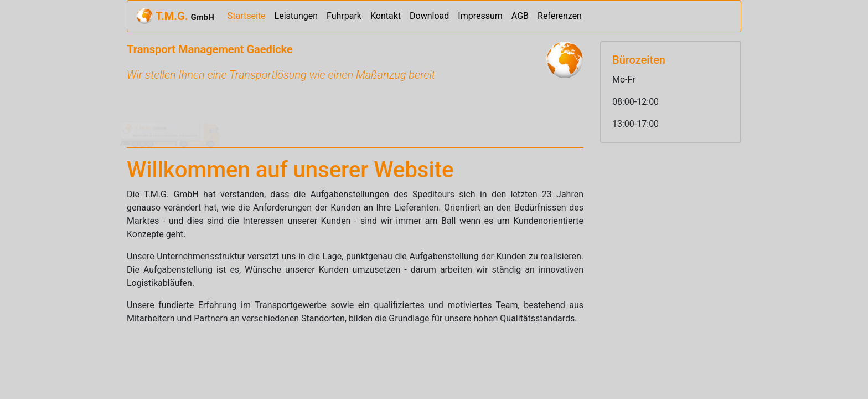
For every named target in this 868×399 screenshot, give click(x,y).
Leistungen (296, 16)
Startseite (249, 15)
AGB (520, 16)
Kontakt (386, 16)
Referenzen (560, 16)
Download (429, 16)
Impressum (480, 16)
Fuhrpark (344, 16)
